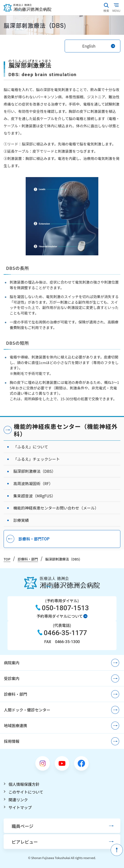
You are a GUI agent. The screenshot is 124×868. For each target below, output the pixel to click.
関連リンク (18, 800)
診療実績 (21, 520)
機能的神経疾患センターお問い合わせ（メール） (56, 508)
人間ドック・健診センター (27, 710)
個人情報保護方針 (24, 784)
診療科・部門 (28, 559)
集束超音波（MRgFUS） (34, 496)
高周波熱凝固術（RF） (33, 483)
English (89, 46)
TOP (7, 559)
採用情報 (12, 741)
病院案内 (12, 663)
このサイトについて (26, 792)
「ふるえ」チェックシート (37, 459)
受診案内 (12, 678)
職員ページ (23, 826)
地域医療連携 (15, 725)
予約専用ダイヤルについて (59, 616)
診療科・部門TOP (34, 539)
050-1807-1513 (65, 608)
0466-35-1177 (65, 633)
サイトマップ (20, 807)
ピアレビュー (25, 842)
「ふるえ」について (31, 447)
